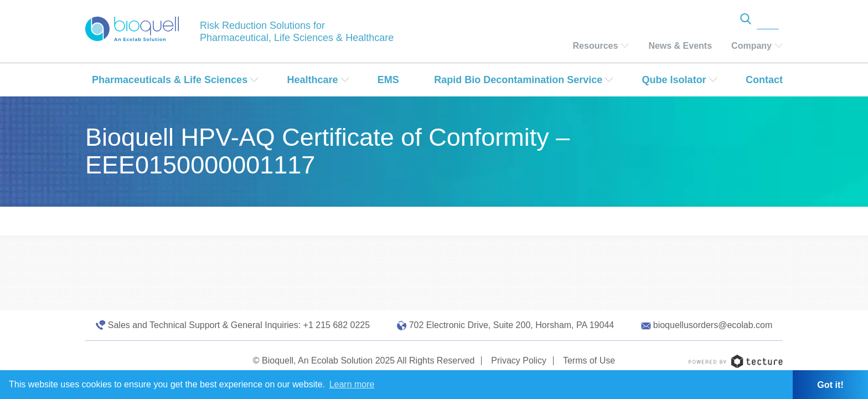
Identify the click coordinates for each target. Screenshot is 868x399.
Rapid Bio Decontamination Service (518, 80)
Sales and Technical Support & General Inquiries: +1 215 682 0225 (239, 325)
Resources (596, 46)
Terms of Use (589, 360)
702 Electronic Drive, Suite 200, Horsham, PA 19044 (512, 325)
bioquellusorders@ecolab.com (713, 325)
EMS (388, 80)
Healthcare (312, 80)
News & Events (680, 46)
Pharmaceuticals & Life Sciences (170, 80)
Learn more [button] (352, 384)
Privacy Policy (519, 360)
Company (751, 46)
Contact (764, 80)
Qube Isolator (674, 80)
